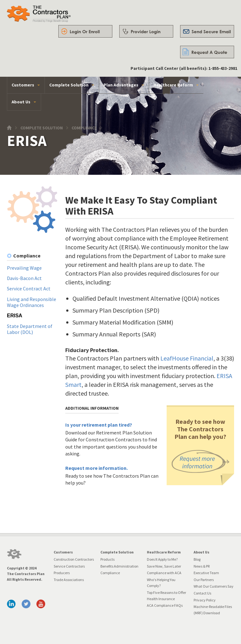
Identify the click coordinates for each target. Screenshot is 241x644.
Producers (62, 573)
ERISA (15, 316)
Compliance (84, 128)
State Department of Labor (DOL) (30, 329)
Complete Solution (69, 85)
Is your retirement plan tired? (99, 425)
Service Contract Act (29, 288)
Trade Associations (69, 580)
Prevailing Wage (24, 268)
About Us (21, 102)
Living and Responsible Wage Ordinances (32, 302)
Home (11, 129)
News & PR (202, 566)
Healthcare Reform (173, 85)
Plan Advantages (121, 85)
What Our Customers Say (214, 586)
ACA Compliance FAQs (165, 605)
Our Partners (204, 580)
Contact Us (202, 593)
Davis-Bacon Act (24, 278)
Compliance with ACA (164, 573)
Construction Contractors (74, 559)
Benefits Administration (119, 566)
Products (107, 559)
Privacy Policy (205, 600)
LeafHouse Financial (187, 358)
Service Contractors (69, 566)
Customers (23, 85)
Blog (197, 559)
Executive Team (206, 573)
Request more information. (96, 468)
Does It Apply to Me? (162, 559)
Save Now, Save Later (164, 566)
